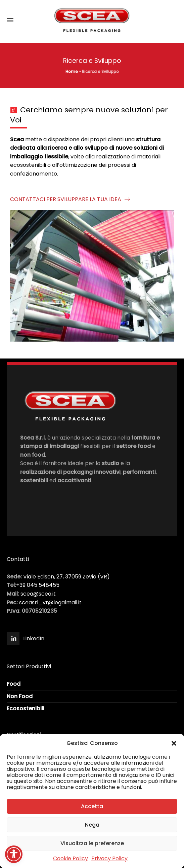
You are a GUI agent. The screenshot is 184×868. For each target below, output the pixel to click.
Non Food (20, 696)
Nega (92, 825)
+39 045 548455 (38, 585)
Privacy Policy (109, 858)
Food (14, 684)
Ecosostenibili (26, 708)
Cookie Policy (71, 858)
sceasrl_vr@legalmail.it (50, 602)
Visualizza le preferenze (92, 843)
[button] (174, 743)
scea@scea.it (38, 594)
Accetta (92, 806)
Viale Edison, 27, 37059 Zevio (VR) (66, 577)
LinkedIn (34, 638)
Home (72, 71)
